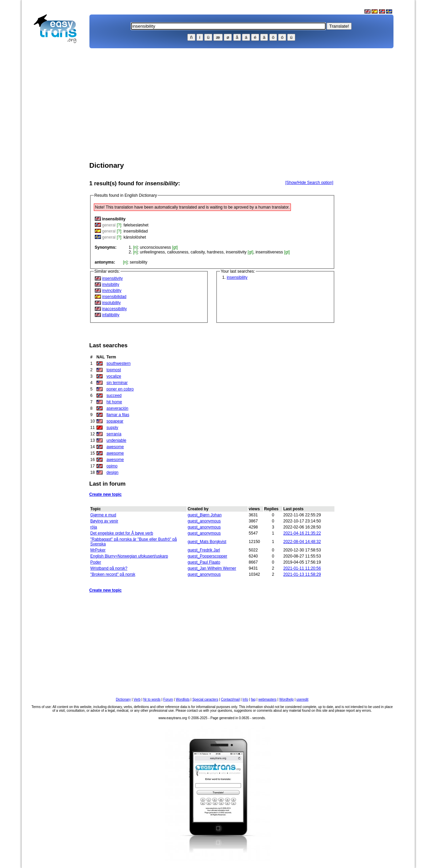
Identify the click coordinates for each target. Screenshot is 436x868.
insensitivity (236, 252)
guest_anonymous (204, 521)
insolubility (112, 303)
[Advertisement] (58, 154)
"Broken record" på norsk (113, 574)
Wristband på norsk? (109, 568)
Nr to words (152, 699)
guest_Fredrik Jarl (204, 550)
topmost (114, 370)
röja (94, 527)
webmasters (267, 699)
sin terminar (117, 383)
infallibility (111, 315)
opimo (112, 466)
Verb (137, 699)
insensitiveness (269, 252)
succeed (114, 396)
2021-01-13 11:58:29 (302, 574)
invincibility (112, 291)
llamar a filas (118, 415)
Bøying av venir (104, 521)
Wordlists (183, 699)
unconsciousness (156, 247)
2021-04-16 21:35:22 (302, 533)
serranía (114, 434)
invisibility (111, 284)
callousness (178, 252)
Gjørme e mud (103, 515)
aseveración (118, 408)
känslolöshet (135, 237)
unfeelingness (153, 252)
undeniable (117, 440)
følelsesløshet (136, 225)
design (113, 472)
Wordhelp (287, 699)
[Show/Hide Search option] (309, 183)
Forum (168, 699)
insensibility (237, 277)
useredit (302, 699)
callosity (198, 252)
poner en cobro (120, 389)
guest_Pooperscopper (207, 556)
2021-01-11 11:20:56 (302, 568)
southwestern (119, 363)
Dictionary (123, 699)
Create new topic (106, 494)
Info (246, 699)
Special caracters (205, 699)
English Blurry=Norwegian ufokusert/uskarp (129, 556)
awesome (115, 447)
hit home (114, 402)
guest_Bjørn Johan (205, 515)
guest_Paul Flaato (204, 562)
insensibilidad (136, 231)
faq (253, 699)
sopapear (115, 421)
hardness (215, 252)
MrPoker (98, 550)
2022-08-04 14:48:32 (302, 542)
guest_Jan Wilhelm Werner (212, 568)
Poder (96, 562)
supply (113, 428)
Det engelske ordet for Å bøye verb (122, 533)
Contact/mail (230, 699)
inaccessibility (115, 309)
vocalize (114, 376)
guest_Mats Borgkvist (207, 542)
